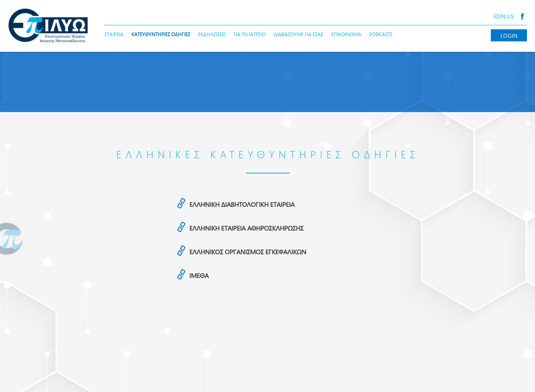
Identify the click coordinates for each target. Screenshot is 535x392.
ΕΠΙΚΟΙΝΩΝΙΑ (346, 34)
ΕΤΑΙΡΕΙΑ (114, 34)
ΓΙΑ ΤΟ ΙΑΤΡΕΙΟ (250, 34)
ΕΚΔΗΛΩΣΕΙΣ (212, 34)
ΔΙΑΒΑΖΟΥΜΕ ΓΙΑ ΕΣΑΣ (298, 34)
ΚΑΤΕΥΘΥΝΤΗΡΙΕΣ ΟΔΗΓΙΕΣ (161, 34)
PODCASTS (381, 34)
